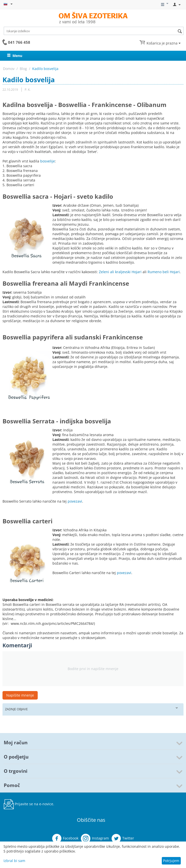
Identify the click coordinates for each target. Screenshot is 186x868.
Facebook (65, 839)
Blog (23, 69)
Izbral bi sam (14, 861)
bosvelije (48, 161)
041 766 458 (19, 42)
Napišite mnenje (20, 695)
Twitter (123, 839)
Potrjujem (171, 861)
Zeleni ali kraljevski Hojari (120, 272)
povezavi (75, 501)
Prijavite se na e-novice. (29, 804)
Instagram (95, 839)
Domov (9, 69)
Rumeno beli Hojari (164, 272)
